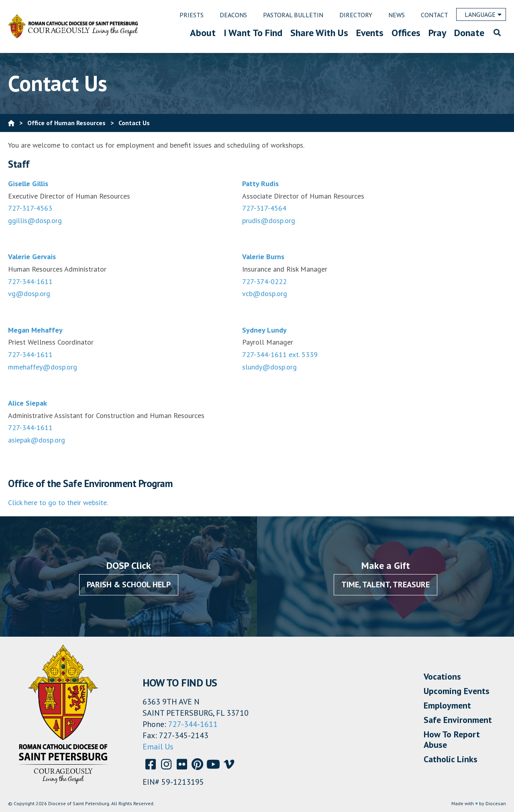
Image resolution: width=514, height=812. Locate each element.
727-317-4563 (30, 208)
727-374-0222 (264, 281)
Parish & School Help (129, 585)
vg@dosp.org (29, 293)
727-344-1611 (30, 281)
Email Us (158, 747)
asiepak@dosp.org (37, 440)
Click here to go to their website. (58, 502)
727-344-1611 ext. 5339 (280, 354)
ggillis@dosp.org (35, 220)
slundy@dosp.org (269, 367)
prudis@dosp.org (269, 220)
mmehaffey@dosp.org (43, 367)
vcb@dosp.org (265, 293)
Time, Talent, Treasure (385, 585)
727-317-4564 (264, 208)
